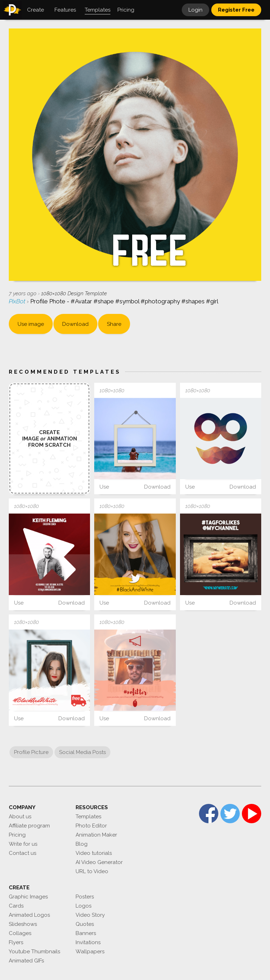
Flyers (16, 942)
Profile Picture (31, 752)
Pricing (17, 835)
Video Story (90, 915)
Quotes (85, 924)
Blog (82, 844)
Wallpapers (90, 952)
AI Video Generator (99, 862)
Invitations (88, 942)
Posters (85, 897)
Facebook (209, 814)
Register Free (236, 10)
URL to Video (92, 871)
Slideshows (23, 924)
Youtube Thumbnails (34, 952)
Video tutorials (94, 853)
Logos (83, 906)
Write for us (23, 844)
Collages (20, 933)
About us (20, 817)
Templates (88, 817)
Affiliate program (29, 826)
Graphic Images (28, 897)
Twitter (230, 814)
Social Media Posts (82, 752)
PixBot (18, 301)
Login (195, 10)
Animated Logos (29, 915)
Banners (86, 933)
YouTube (252, 814)
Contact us (22, 853)
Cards (16, 906)
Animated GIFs (26, 961)
